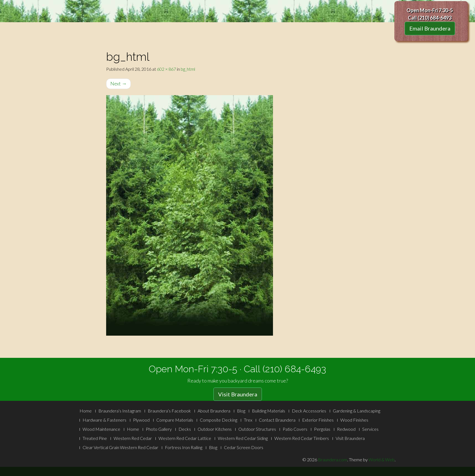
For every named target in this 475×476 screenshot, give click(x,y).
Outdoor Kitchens (215, 429)
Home (86, 411)
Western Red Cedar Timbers (302, 438)
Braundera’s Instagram (120, 411)
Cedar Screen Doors (244, 447)
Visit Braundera (238, 394)
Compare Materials (175, 420)
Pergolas (322, 429)
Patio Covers (295, 429)
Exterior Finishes (318, 420)
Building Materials (269, 411)
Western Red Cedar (133, 438)
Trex (248, 420)
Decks (185, 429)
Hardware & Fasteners (104, 420)
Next (118, 83)
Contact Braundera (277, 420)
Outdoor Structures (257, 429)
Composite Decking (219, 420)
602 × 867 (166, 69)
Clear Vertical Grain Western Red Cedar (120, 447)
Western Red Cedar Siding (243, 438)
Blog (241, 411)
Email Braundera (430, 28)
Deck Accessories (309, 411)
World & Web (382, 459)
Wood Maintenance (101, 429)
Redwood (346, 429)
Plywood (141, 420)
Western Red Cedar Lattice (185, 438)
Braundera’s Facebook (169, 411)
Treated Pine (95, 438)
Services (370, 429)
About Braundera (214, 411)
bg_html (188, 69)
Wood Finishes (354, 420)
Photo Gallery (159, 429)
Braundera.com (333, 459)
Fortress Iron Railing (184, 447)
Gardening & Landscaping (357, 411)
